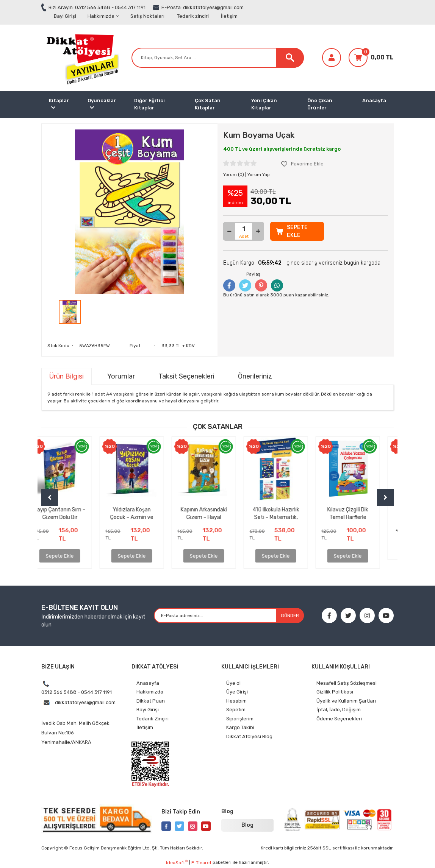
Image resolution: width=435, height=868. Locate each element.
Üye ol (233, 683)
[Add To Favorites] (302, 164)
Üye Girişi (237, 692)
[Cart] (371, 58)
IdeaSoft (177, 862)
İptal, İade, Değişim (339, 710)
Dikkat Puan (151, 701)
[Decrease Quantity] (229, 231)
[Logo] (81, 57)
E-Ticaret (201, 863)
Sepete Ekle (74, 556)
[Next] (385, 497)
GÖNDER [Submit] (290, 616)
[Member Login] (332, 58)
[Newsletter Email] (229, 616)
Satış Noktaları (147, 16)
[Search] (218, 58)
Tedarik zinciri (193, 16)
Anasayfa (374, 101)
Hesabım (236, 701)
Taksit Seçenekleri (186, 376)
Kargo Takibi (240, 727)
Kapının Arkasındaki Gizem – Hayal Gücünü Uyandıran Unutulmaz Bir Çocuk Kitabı (218, 513)
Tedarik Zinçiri (153, 719)
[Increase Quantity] (258, 231)
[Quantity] (244, 231)
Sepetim (236, 710)
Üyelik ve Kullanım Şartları (346, 701)
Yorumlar (121, 376)
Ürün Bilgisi (67, 376)
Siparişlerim (240, 719)
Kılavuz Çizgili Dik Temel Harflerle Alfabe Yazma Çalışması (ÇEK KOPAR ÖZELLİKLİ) (362, 513)
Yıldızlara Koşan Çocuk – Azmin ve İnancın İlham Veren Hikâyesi (146, 513)
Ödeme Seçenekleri (339, 719)
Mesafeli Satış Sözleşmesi (347, 683)
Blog (247, 825)
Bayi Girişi (65, 16)
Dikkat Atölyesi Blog (249, 736)
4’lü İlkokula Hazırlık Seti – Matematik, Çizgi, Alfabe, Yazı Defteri (290, 513)
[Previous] (50, 497)
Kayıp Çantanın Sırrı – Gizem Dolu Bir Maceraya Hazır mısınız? (74, 513)
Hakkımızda (103, 16)
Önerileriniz (255, 376)
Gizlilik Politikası (335, 692)
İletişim (229, 16)
